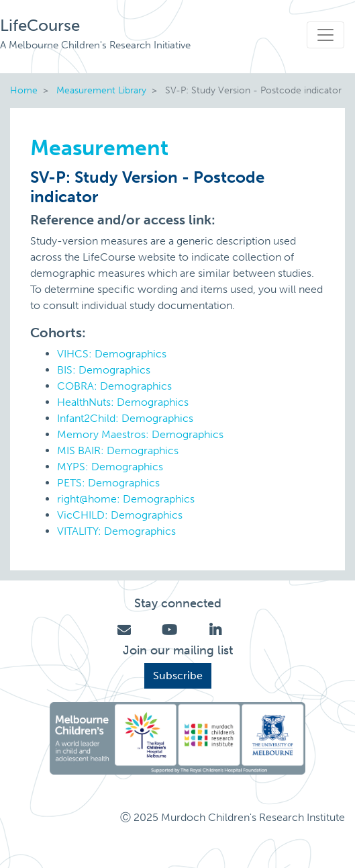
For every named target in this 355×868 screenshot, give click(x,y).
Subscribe (178, 676)
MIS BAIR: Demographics (118, 450)
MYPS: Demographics (110, 467)
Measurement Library (101, 90)
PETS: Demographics (108, 483)
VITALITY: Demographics (116, 531)
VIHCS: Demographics (112, 354)
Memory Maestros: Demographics (140, 434)
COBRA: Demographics (114, 386)
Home (24, 90)
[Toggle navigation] (325, 35)
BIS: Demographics (104, 370)
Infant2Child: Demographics (125, 418)
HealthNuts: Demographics (123, 402)
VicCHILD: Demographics (120, 515)
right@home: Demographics (126, 499)
